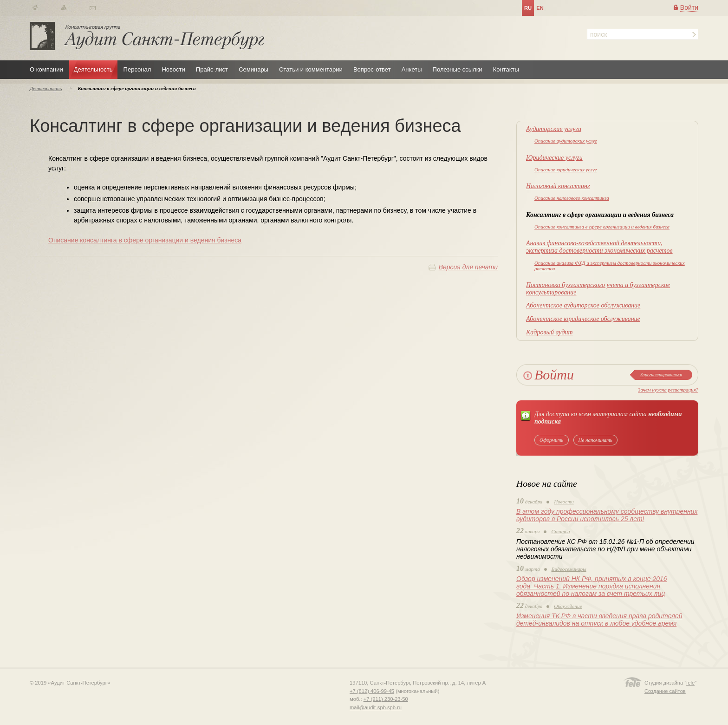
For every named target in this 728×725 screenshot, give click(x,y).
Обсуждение (568, 606)
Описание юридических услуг (565, 170)
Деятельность (93, 69)
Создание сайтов (665, 691)
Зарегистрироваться (661, 375)
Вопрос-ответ (372, 69)
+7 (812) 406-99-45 (372, 691)
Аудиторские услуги (554, 129)
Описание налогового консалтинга (572, 198)
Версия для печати (468, 267)
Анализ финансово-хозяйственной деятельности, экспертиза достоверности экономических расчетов (599, 247)
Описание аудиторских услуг (566, 141)
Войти (689, 7)
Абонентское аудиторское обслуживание (583, 305)
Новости (173, 69)
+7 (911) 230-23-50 (386, 699)
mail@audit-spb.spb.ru (376, 707)
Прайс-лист (212, 69)
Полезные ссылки (458, 69)
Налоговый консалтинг (558, 186)
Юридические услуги (554, 158)
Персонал (137, 69)
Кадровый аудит (549, 332)
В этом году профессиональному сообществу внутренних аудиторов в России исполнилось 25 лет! (607, 515)
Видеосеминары (569, 569)
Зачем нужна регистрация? (668, 390)
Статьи (560, 531)
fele (690, 683)
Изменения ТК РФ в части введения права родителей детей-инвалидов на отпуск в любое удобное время (599, 620)
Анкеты (412, 69)
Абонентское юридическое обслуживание (583, 319)
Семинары (253, 69)
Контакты (506, 69)
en (540, 8)
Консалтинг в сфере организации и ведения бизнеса (600, 215)
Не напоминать (596, 440)
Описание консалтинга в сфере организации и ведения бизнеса (602, 227)
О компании (46, 69)
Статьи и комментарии (311, 69)
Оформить (552, 440)
